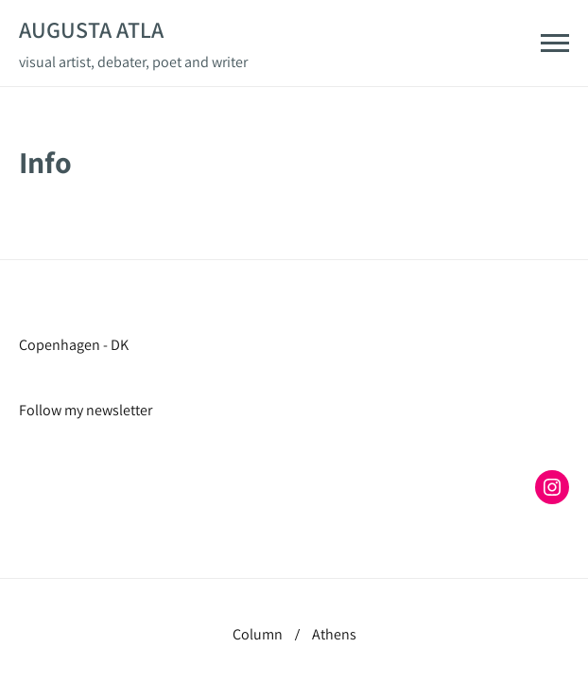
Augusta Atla (91, 29)
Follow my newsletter (86, 410)
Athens (334, 634)
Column (258, 634)
